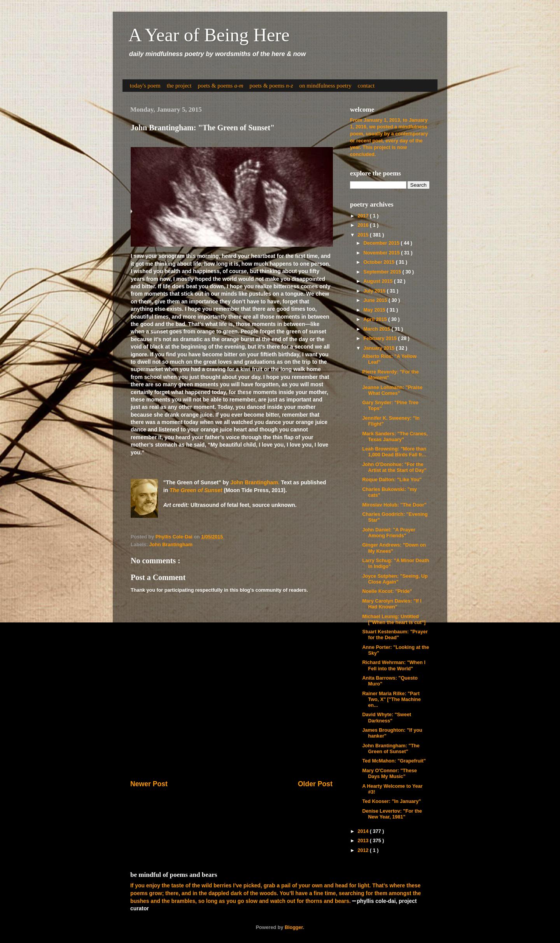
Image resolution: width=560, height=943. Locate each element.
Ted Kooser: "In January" (391, 801)
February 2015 (381, 338)
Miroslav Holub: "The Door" (394, 505)
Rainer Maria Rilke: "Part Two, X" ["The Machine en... (391, 699)
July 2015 (375, 291)
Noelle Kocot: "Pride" (387, 591)
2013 (364, 841)
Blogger (294, 927)
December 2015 (382, 243)
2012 (364, 850)
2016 (364, 225)
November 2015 (382, 253)
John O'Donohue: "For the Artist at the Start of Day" (394, 467)
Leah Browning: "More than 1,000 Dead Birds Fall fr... (394, 452)
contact (366, 86)
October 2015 (380, 262)
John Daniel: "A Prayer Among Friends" (388, 533)
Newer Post (149, 784)
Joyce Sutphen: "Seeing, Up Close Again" (395, 579)
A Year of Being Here (209, 35)
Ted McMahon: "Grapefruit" (394, 761)
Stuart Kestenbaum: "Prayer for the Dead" (395, 635)
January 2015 (380, 348)
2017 (364, 216)
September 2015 (383, 272)
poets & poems (220, 86)
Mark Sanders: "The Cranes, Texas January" (395, 437)
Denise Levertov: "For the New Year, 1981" (392, 814)
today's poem (145, 86)
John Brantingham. (255, 482)
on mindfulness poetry (325, 86)
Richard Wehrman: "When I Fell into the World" (394, 665)
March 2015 (378, 329)
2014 (364, 831)
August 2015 (379, 281)
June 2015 (376, 300)
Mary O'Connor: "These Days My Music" (389, 774)
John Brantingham (171, 545)
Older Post (315, 784)
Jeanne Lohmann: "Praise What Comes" (392, 390)
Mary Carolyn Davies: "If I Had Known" (392, 604)
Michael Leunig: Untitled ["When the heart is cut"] (394, 620)
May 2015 (375, 310)
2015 (364, 235)
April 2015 (376, 319)
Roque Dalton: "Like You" (392, 480)
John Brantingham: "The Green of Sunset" (391, 749)
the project (179, 86)
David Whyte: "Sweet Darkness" (387, 718)
